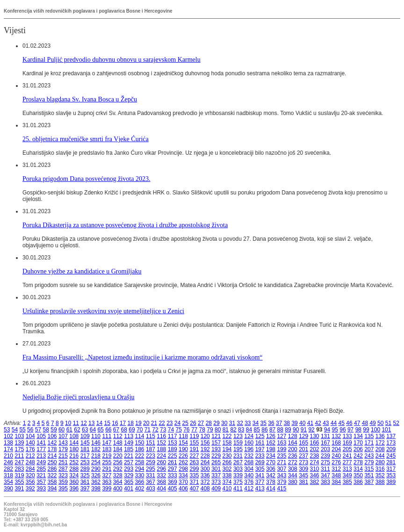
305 (260, 469)
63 (85, 430)
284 (30, 469)
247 (19, 462)
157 (216, 443)
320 (30, 475)
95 (335, 430)
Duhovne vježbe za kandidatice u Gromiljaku (82, 271)
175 (19, 449)
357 (41, 482)
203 (325, 449)
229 (216, 456)
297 (173, 469)
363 (107, 482)
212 (30, 456)
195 (238, 449)
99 (366, 430)
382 (315, 482)
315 (369, 469)
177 (41, 449)
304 (249, 469)
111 (107, 436)
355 (19, 482)
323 (63, 475)
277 (347, 462)
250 (52, 462)
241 (347, 456)
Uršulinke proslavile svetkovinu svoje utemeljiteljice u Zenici (103, 311)
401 (129, 489)
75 (178, 430)
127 (281, 436)
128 (293, 436)
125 (260, 436)
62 (77, 430)
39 (294, 423)
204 (336, 449)
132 (336, 436)
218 (96, 456)
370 (183, 482)
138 (8, 443)
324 (74, 475)
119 (194, 436)
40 (302, 423)
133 (347, 436)
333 (173, 475)
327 (107, 475)
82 (233, 430)
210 (8, 456)
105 (41, 436)
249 (41, 462)
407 (194, 489)
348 (336, 475)
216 (74, 456)
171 (369, 443)
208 (380, 449)
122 (227, 436)
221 (129, 456)
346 (315, 475)
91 (304, 430)
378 (271, 482)
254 (96, 462)
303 (238, 469)
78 (202, 430)
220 (118, 456)
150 (140, 443)
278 (358, 462)
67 (116, 430)
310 (315, 469)
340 (249, 475)
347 (325, 475)
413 (260, 489)
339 (238, 475)
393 (41, 489)
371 (194, 482)
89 (288, 430)
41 (310, 423)
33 (248, 423)
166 (315, 443)
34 (256, 423)
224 (161, 456)
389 (391, 482)
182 (96, 449)
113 (129, 436)
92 (311, 430)
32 (240, 423)
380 (293, 482)
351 (369, 475)
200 (293, 449)
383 (325, 482)
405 (173, 489)
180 (74, 449)
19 (138, 423)
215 (63, 456)
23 (170, 423)
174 (8, 449)
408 (205, 489)
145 (85, 443)
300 (205, 469)
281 (391, 462)
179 (63, 449)
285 (41, 469)
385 (347, 482)
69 (132, 430)
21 (154, 423)
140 (30, 443)
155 (194, 443)
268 (249, 462)
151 (151, 443)
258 (140, 462)
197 (260, 449)
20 (146, 423)
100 (375, 430)
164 (293, 443)
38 (287, 423)
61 (69, 430)
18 (131, 423)
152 (161, 443)
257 (129, 462)
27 (201, 423)
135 (369, 436)
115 (151, 436)
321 (41, 475)
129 (303, 436)
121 (216, 436)
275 (325, 462)
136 (380, 436)
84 (249, 430)
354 (8, 482)
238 (315, 456)
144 (74, 443)
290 (96, 469)
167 (325, 443)
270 (271, 462)
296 (161, 469)
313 (347, 469)
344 (293, 475)
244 (380, 456)
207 (369, 449)
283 (19, 469)
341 (260, 475)
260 (161, 462)
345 (303, 475)
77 (194, 430)
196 (249, 449)
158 (227, 443)
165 (303, 443)
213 (41, 456)
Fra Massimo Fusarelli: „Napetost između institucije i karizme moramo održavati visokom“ (143, 357)
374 (227, 482)
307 (281, 469)
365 (129, 482)
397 (85, 489)
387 (369, 482)
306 (271, 469)
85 (257, 430)
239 (325, 456)
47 (357, 423)
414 (271, 489)
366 (140, 482)
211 (19, 456)
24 (177, 423)
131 (325, 436)
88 (280, 430)
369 (173, 482)
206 (358, 449)
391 (19, 489)
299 (194, 469)
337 (216, 475)
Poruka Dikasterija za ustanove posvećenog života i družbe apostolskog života (125, 225)
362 (96, 482)
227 (194, 456)
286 (52, 469)
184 (118, 449)
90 (296, 430)
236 (293, 456)
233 (260, 456)
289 (85, 469)
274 (315, 462)
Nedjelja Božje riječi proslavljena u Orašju (79, 397)
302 (227, 469)
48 (365, 423)
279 (369, 462)
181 (85, 449)
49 (372, 423)
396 (74, 489)
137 (391, 436)
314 (358, 469)
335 (194, 475)
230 (227, 456)
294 (140, 469)
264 (205, 462)
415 (281, 489)
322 (52, 475)
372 (205, 482)
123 (238, 436)
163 (281, 443)
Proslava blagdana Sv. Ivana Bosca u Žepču (80, 99)
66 (108, 430)
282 (8, 469)
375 (238, 482)
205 (347, 449)
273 (303, 462)
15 (107, 423)
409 (216, 489)
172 (380, 443)
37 (279, 423)
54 (15, 430)
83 (241, 430)
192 (205, 449)
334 (183, 475)
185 (129, 449)
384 (336, 482)
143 (63, 443)
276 (336, 462)
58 (46, 430)
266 (227, 462)
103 (19, 436)
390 (8, 489)
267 (238, 462)
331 (151, 475)
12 (83, 423)
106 (52, 436)
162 (271, 443)
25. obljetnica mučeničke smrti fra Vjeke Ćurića (86, 139)
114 (140, 436)
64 (93, 430)
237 (303, 456)
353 (391, 475)
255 (107, 462)
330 (140, 475)
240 (336, 456)
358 (52, 482)
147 (107, 443)
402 (140, 489)
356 (30, 482)
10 (68, 423)
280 (380, 462)
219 (107, 456)
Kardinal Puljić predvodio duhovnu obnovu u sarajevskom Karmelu (112, 59)
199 (281, 449)
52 (396, 423)
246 (8, 462)
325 (85, 475)
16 (115, 423)
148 (118, 443)
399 (107, 489)
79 (210, 430)
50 (380, 423)
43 (326, 423)
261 (173, 462)
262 (183, 462)
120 (205, 436)
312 (336, 469)
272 (293, 462)
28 (209, 423)
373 (216, 482)
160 (249, 443)
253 (85, 462)
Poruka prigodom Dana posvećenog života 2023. (87, 179)
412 (249, 489)
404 (161, 489)
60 (61, 430)
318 (8, 475)
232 (249, 456)
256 (118, 462)
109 (85, 436)
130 (315, 436)
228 (205, 456)
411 (238, 489)
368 (161, 482)
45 (342, 423)
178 (52, 449)
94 (327, 430)
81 (226, 430)
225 (173, 456)
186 (140, 449)
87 (272, 430)
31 (232, 423)
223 (151, 456)
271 (281, 462)
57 (38, 430)
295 (151, 469)
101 (386, 430)
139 (19, 443)
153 (173, 443)
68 (124, 430)
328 (118, 475)
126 (271, 436)
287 (63, 469)
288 (74, 469)
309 (303, 469)
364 (118, 482)
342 (271, 475)
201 (303, 449)
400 (118, 489)
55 (22, 430)
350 (358, 475)
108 (74, 436)
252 (74, 462)
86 (264, 430)
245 (391, 456)
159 (238, 443)
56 (30, 430)
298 (183, 469)
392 (30, 489)
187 (151, 449)
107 (63, 436)
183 (107, 449)
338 (227, 475)
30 (224, 423)
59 (54, 430)
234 (271, 456)
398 (96, 489)
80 (218, 430)
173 (391, 443)
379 (281, 482)
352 (380, 475)
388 (380, 482)
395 (63, 489)
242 (358, 456)
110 (96, 436)
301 (216, 469)
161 (260, 443)
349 (347, 475)
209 (391, 449)
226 (183, 456)
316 (380, 469)
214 (52, 456)
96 (343, 430)
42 (318, 423)
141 (41, 443)
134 (358, 436)
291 (107, 469)
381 (303, 482)
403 (151, 489)
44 (334, 423)
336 (205, 475)
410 (227, 489)
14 (99, 423)
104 (30, 436)
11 (76, 423)
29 (216, 423)
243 (369, 456)
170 (358, 443)
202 (315, 449)
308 (293, 469)
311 (325, 469)
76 (186, 430)
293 (129, 469)
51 (388, 423)
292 (118, 469)
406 (183, 489)
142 (52, 443)
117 (173, 436)
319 (19, 475)
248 (30, 462)
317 (391, 469)
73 (163, 430)
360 (74, 482)
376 (249, 482)
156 (205, 443)
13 (91, 423)
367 (151, 482)
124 (249, 436)
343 (281, 475)
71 (148, 430)
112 (118, 436)
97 (350, 430)
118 (183, 436)
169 (347, 443)
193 (216, 449)
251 (63, 462)
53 (7, 430)
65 (100, 430)
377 (260, 482)
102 (8, 436)
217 (85, 456)
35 (263, 423)
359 (63, 482)
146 (96, 443)
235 (281, 456)
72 (155, 430)
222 (140, 456)
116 (161, 436)
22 (162, 423)
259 (151, 462)
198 (271, 449)
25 (185, 423)
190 (183, 449)
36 (271, 423)
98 (358, 430)
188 (161, 449)
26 (193, 423)
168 (336, 443)
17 (123, 423)
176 (30, 449)
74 (171, 430)
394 (52, 489)
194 (227, 449)
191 (194, 449)
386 (358, 482)
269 (260, 462)
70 (140, 430)
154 (183, 443)
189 (173, 449)
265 (216, 462)
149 (129, 443)
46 (349, 423)
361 (85, 482)
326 (96, 475)
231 (238, 456)
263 (194, 462)
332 (161, 475)
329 (129, 475)
